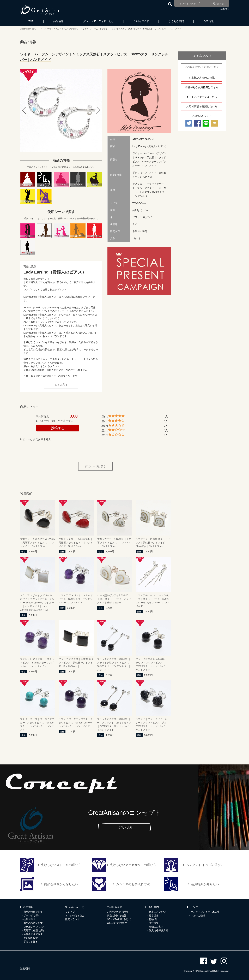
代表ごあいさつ (157, 912)
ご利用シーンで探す (34, 927)
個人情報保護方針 (159, 930)
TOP (31, 21)
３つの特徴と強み (75, 916)
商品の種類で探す (33, 912)
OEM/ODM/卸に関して (119, 919)
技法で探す (29, 919)
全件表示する (66, 421)
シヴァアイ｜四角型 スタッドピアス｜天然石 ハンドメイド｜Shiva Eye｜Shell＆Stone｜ (153, 543)
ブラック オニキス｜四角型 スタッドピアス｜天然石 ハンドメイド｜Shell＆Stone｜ (76, 663)
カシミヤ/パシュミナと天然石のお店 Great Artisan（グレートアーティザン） (41, 9)
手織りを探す (31, 942)
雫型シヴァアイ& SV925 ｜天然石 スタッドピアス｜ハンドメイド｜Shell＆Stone (114, 543)
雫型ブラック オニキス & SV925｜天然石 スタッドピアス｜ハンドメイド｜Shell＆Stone (37, 543)
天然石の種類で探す (34, 930)
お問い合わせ (217, 4)
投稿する (58, 428)
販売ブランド (72, 919)
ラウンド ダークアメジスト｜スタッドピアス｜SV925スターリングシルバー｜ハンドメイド (76, 723)
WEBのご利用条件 (117, 923)
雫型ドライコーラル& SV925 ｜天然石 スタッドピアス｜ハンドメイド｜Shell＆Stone (76, 543)
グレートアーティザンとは (99, 21)
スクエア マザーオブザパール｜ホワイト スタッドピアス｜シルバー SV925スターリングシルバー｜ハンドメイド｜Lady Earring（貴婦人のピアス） (37, 603)
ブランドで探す (32, 916)
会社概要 (154, 923)
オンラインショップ (190, 4)
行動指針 (154, 919)
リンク (194, 907)
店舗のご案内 (156, 927)
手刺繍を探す (31, 938)
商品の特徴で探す (33, 923)
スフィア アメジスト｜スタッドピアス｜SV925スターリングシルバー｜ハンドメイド (76, 599)
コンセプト (71, 912)
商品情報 (58, 21)
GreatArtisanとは (75, 907)
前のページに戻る (95, 466)
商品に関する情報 (117, 916)
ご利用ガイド (141, 21)
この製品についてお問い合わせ (202, 67)
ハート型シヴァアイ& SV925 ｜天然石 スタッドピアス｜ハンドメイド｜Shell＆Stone (114, 599)
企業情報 (209, 21)
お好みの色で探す (33, 934)
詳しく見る (126, 827)
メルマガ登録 (198, 916)
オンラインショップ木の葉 (205, 912)
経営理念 (154, 916)
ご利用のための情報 (118, 912)
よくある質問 (176, 21)
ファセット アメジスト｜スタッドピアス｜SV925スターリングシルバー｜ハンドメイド (37, 663)
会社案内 (154, 907)
